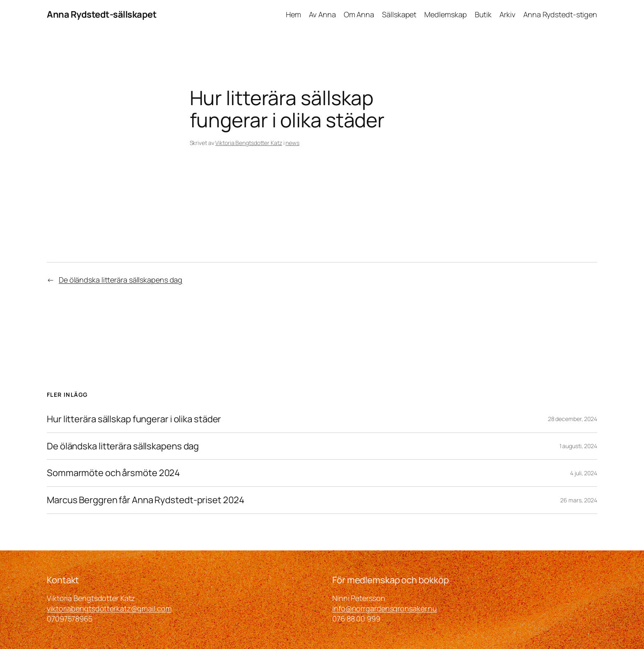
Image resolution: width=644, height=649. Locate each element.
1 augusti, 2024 (578, 446)
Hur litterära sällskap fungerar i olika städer (134, 419)
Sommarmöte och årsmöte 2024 (113, 473)
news (292, 143)
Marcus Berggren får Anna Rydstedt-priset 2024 (146, 500)
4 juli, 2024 (584, 473)
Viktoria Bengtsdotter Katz (248, 143)
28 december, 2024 (573, 419)
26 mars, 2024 (579, 500)
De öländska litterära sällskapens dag (121, 280)
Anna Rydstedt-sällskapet (102, 14)
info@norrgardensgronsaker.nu (385, 608)
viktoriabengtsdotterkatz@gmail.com (109, 608)
